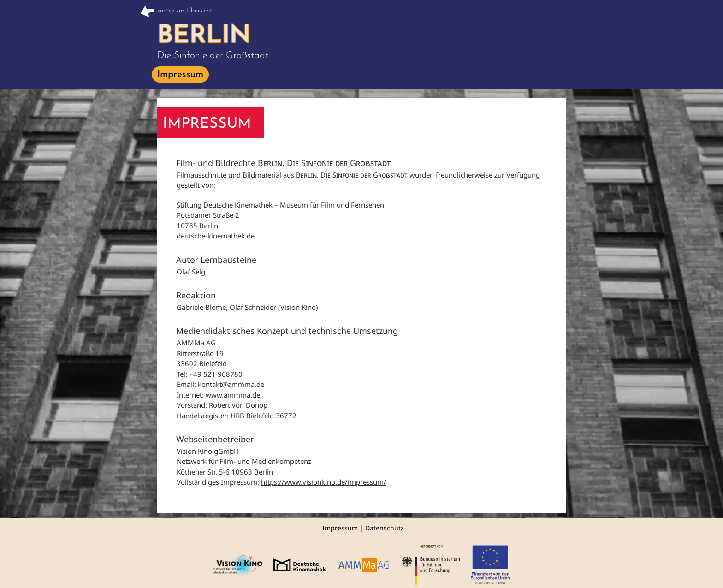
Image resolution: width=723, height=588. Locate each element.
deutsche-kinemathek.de (216, 236)
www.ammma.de (233, 395)
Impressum (340, 528)
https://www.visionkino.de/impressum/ (324, 482)
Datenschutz (385, 528)
